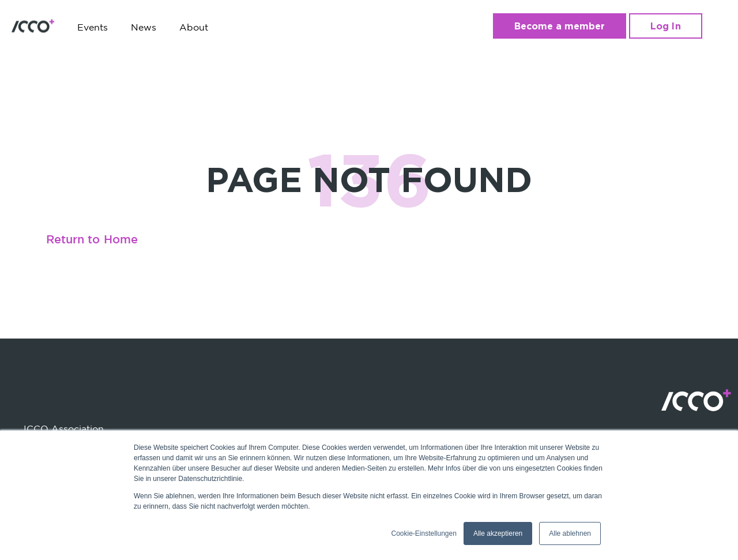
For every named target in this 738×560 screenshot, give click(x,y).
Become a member (560, 26)
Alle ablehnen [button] (570, 533)
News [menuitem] (144, 27)
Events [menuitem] (93, 27)
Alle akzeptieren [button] (498, 533)
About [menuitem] (194, 27)
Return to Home (92, 240)
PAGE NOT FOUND (369, 179)
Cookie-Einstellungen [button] (423, 533)
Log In (665, 26)
